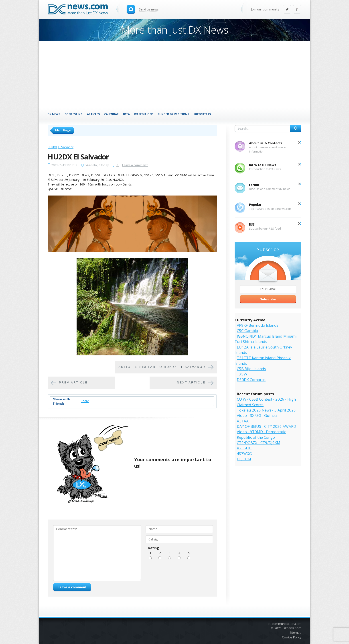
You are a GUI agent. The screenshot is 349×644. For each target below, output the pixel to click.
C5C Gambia (247, 331)
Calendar (111, 114)
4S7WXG (244, 453)
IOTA (126, 114)
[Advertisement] (174, 75)
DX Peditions (144, 114)
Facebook (297, 10)
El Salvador (66, 147)
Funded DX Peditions (173, 114)
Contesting (74, 114)
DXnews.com (292, 628)
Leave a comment (135, 165)
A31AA (243, 421)
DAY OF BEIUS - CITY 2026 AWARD (266, 426)
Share (85, 401)
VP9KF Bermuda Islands (258, 325)
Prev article (73, 383)
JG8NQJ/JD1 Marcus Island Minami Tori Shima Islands (266, 339)
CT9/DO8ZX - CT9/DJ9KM (259, 443)
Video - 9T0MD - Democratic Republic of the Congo (261, 434)
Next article (191, 383)
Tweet (96, 401)
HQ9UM (244, 459)
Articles (93, 114)
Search (296, 128)
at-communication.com (285, 624)
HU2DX (52, 147)
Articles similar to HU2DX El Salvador (162, 367)
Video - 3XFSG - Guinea (257, 415)
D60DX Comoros (251, 380)
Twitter (287, 10)
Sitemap (295, 633)
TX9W (242, 374)
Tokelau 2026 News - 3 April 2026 (266, 410)
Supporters (202, 114)
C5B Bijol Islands (251, 369)
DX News (54, 114)
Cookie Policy (292, 637)
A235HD (244, 448)
